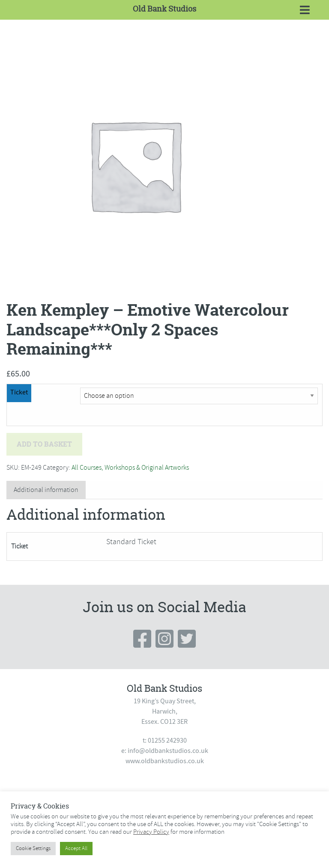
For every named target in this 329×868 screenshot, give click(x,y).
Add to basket (44, 444)
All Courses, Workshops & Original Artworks (130, 468)
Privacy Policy (151, 832)
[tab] (46, 490)
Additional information (46, 490)
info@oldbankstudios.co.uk (168, 751)
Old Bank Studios (164, 9)
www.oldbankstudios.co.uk (165, 761)
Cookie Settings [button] (33, 848)
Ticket (19, 392)
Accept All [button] (76, 848)
